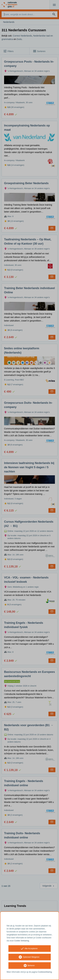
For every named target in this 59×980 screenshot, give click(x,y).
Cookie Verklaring (22, 941)
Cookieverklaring (45, 972)
